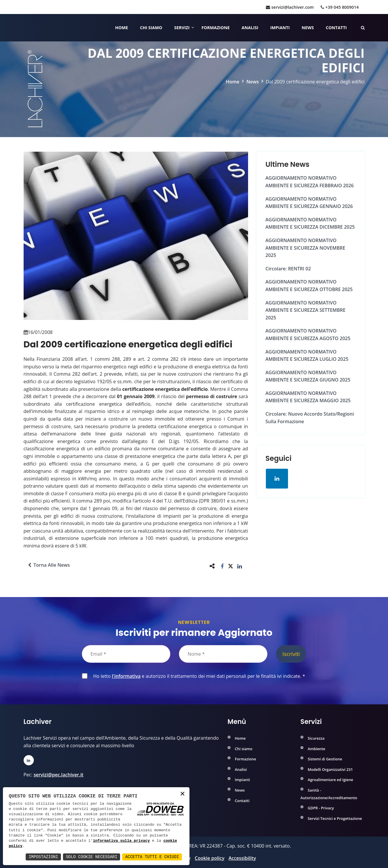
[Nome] (223, 654)
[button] (222, 566)
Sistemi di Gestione (325, 759)
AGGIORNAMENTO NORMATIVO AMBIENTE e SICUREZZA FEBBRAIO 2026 (310, 182)
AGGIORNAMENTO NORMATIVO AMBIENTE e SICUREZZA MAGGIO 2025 (308, 397)
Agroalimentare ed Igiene (331, 780)
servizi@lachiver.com (290, 7)
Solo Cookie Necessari (92, 857)
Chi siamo (151, 28)
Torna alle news (49, 565)
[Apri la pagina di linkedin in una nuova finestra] (277, 479)
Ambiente (317, 749)
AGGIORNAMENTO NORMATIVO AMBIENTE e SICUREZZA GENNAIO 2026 (309, 203)
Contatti (336, 28)
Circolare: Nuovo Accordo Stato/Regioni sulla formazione (310, 418)
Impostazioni (43, 857)
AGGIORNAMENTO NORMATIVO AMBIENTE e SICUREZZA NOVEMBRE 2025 (306, 248)
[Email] (126, 654)
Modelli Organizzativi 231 (330, 769)
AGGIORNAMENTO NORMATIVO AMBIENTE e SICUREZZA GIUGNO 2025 (308, 376)
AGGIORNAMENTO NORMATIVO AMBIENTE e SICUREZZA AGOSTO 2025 (308, 335)
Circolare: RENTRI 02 (288, 269)
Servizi (182, 28)
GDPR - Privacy (321, 808)
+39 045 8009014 (340, 7)
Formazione (216, 28)
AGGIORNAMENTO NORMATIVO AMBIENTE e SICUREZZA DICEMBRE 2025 (310, 223)
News (308, 28)
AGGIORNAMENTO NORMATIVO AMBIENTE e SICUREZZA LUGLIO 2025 (307, 356)
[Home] (24, 28)
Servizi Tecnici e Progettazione (335, 818)
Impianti (280, 28)
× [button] (182, 794)
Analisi (250, 28)
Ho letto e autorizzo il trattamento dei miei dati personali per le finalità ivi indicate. (198, 676)
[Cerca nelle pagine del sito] (363, 28)
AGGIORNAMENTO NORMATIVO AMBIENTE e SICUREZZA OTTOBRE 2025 (309, 286)
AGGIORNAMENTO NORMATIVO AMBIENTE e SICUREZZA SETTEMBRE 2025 (306, 310)
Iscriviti (291, 654)
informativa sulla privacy (121, 841)
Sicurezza (316, 738)
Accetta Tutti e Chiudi (152, 857)
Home (122, 28)
